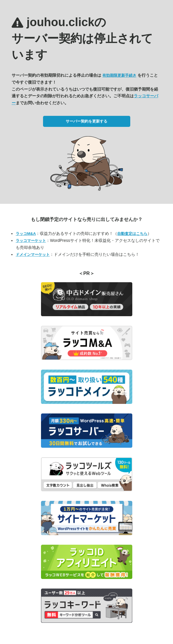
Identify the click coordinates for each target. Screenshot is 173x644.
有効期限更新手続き (119, 75)
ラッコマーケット (31, 241)
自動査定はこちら (132, 234)
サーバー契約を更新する (86, 121)
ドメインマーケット (33, 254)
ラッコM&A (26, 234)
